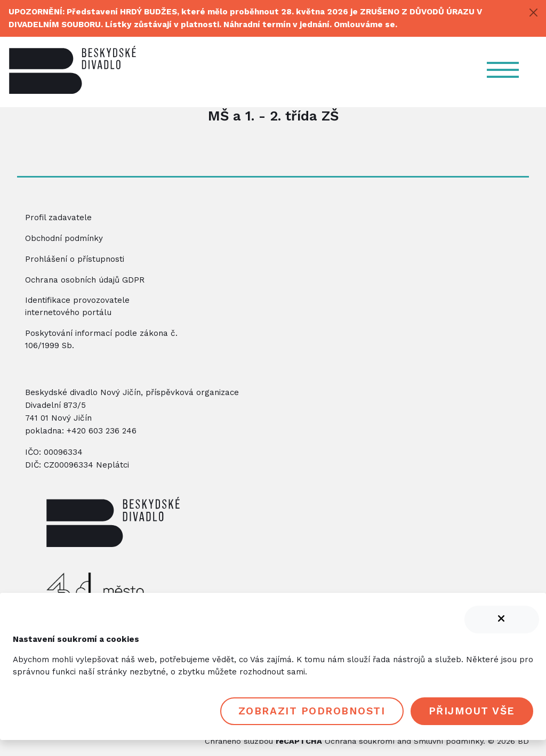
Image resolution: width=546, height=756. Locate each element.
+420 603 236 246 (102, 431)
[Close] (533, 13)
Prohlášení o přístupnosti (75, 259)
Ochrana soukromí (360, 741)
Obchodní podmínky (64, 238)
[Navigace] (508, 70)
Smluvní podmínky (448, 741)
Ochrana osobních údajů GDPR (85, 280)
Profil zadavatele (58, 218)
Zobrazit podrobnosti (312, 711)
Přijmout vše (472, 711)
